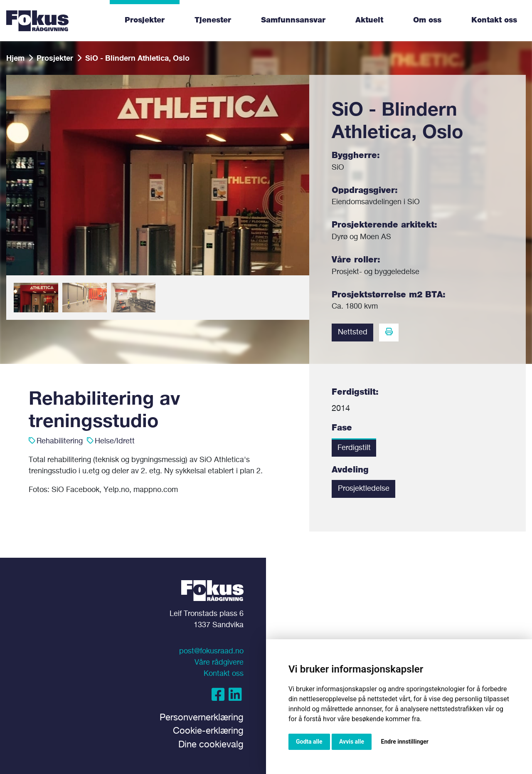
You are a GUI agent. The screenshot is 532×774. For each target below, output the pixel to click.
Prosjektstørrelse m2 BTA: (389, 295)
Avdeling (350, 470)
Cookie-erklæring (208, 731)
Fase (342, 428)
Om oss (427, 20)
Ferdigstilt (354, 448)
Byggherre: (356, 156)
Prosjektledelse (364, 489)
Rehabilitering (60, 441)
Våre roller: (356, 260)
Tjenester (213, 20)
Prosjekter (145, 20)
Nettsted (353, 332)
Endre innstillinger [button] (405, 742)
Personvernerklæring (202, 718)
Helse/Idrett (115, 441)
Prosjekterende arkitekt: (384, 225)
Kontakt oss (494, 20)
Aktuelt (369, 20)
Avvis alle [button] (352, 742)
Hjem (15, 58)
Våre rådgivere (219, 663)
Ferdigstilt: (355, 392)
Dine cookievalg (211, 745)
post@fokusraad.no (211, 651)
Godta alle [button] (309, 742)
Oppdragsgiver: (365, 190)
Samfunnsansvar (293, 20)
